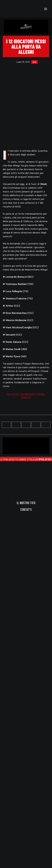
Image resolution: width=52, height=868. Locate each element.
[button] (46, 9)
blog (34, 62)
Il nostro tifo (26, 503)
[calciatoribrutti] (13, 9)
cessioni (40, 394)
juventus (26, 398)
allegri (15, 394)
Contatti (26, 509)
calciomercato (27, 394)
